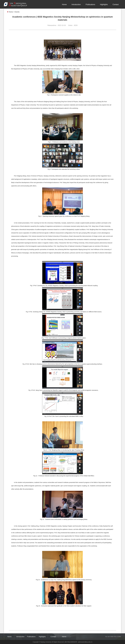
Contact (116, 4)
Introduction (76, 4)
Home (64, 4)
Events (17, 12)
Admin (64, 637)
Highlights (104, 4)
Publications (90, 4)
